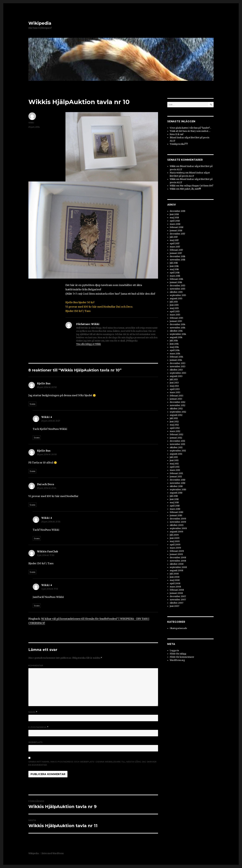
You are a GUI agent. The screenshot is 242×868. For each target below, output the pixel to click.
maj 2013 (174, 386)
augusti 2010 (176, 493)
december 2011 (177, 441)
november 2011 (177, 444)
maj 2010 (174, 503)
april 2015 (175, 312)
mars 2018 (175, 224)
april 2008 (175, 583)
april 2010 (175, 506)
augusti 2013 (176, 376)
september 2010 (178, 490)
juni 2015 (174, 305)
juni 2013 (174, 383)
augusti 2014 (176, 337)
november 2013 (178, 367)
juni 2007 (174, 606)
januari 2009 (176, 554)
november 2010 (178, 483)
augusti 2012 (176, 415)
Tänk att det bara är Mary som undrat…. (190, 131)
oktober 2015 (176, 292)
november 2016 (177, 260)
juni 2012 (174, 422)
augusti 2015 (176, 299)
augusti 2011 (176, 454)
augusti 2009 (176, 532)
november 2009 (178, 522)
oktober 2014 (176, 331)
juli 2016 (174, 263)
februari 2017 (176, 250)
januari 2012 (176, 438)
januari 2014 (176, 360)
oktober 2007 (176, 603)
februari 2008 (177, 590)
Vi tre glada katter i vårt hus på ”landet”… (190, 128)
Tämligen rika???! (179, 144)
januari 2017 (176, 253)
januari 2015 (176, 321)
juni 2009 (175, 538)
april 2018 (175, 221)
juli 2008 (174, 574)
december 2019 (177, 211)
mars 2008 (175, 587)
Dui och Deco (46, 484)
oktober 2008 (177, 564)
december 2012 (178, 402)
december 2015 (177, 286)
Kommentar (36, 665)
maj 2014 (174, 347)
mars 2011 (175, 470)
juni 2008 (175, 577)
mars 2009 (175, 548)
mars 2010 (175, 509)
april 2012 (175, 428)
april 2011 (175, 467)
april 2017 (175, 244)
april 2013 (175, 389)
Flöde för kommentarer (182, 657)
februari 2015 (176, 318)
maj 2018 (174, 218)
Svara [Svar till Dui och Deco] (32, 505)
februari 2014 (176, 357)
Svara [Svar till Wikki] (37, 438)
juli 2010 (174, 496)
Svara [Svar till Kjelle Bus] (32, 404)
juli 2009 (174, 535)
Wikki (31, 123)
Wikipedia (40, 23)
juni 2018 (174, 214)
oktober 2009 (177, 525)
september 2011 (178, 451)
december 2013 (178, 363)
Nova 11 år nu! (176, 134)
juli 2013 (174, 379)
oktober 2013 (176, 370)
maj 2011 (174, 464)
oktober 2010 (176, 486)
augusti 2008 (176, 571)
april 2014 (175, 350)
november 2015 (177, 289)
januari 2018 (176, 231)
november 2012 (178, 405)
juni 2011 (174, 460)
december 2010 (178, 480)
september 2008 (178, 567)
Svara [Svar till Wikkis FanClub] (32, 572)
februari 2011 (176, 473)
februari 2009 (177, 551)
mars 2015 (175, 315)
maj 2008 (175, 580)
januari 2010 (176, 515)
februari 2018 (176, 227)
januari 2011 (176, 477)
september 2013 (178, 373)
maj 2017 (174, 240)
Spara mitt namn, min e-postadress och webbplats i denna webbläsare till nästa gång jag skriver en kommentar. (92, 763)
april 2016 (175, 273)
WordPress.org (177, 660)
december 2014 (178, 324)
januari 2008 (176, 593)
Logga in (174, 651)
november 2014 (178, 328)
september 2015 (178, 295)
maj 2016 (174, 269)
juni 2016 (174, 266)
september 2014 (178, 334)
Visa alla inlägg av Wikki (89, 344)
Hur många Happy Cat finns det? (197, 186)
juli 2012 (174, 418)
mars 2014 (175, 354)
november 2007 (178, 600)
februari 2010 (176, 512)
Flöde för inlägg (178, 654)
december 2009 (178, 519)
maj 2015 (174, 308)
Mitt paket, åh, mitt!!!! (190, 189)
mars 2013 (175, 392)
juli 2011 (174, 457)
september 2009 (178, 528)
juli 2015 (174, 302)
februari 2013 (176, 396)
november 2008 (178, 561)
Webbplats (35, 742)
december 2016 (177, 256)
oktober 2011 (176, 447)
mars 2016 (175, 276)
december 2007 (178, 596)
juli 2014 (174, 341)
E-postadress (38, 727)
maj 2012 (174, 425)
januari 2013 (176, 399)
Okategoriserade (178, 628)
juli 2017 (174, 237)
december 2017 (177, 234)
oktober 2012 (176, 409)
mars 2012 (175, 431)
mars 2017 (175, 247)
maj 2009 (175, 541)
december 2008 (178, 558)
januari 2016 (176, 282)
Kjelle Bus (44, 383)
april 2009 (175, 545)
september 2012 (178, 412)
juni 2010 (174, 499)
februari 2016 (176, 279)
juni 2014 (174, 344)
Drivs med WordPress (53, 853)
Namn (33, 712)
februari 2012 (176, 435)
